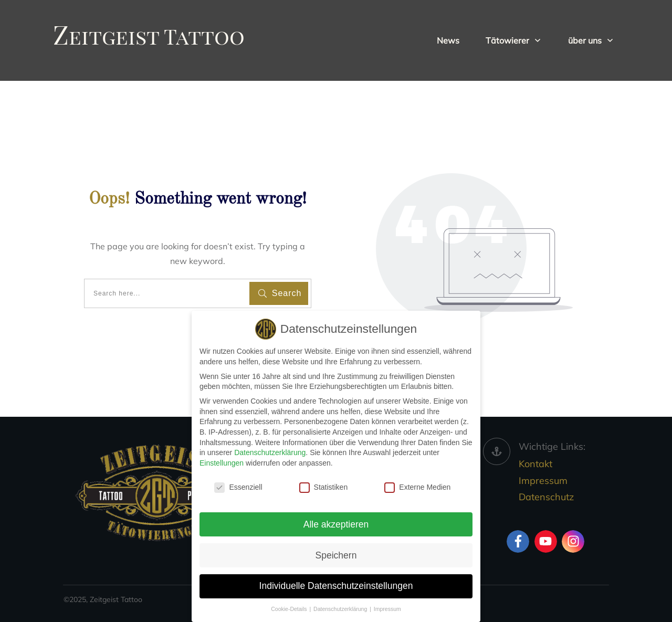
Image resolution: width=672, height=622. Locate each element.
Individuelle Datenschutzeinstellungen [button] (336, 585)
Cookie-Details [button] (290, 608)
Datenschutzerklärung (270, 452)
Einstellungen (222, 462)
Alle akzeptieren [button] (336, 523)
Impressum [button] (387, 608)
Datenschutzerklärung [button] (341, 608)
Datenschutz (546, 497)
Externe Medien (417, 486)
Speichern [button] (336, 554)
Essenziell (238, 486)
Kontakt (535, 464)
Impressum (543, 481)
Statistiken (324, 486)
